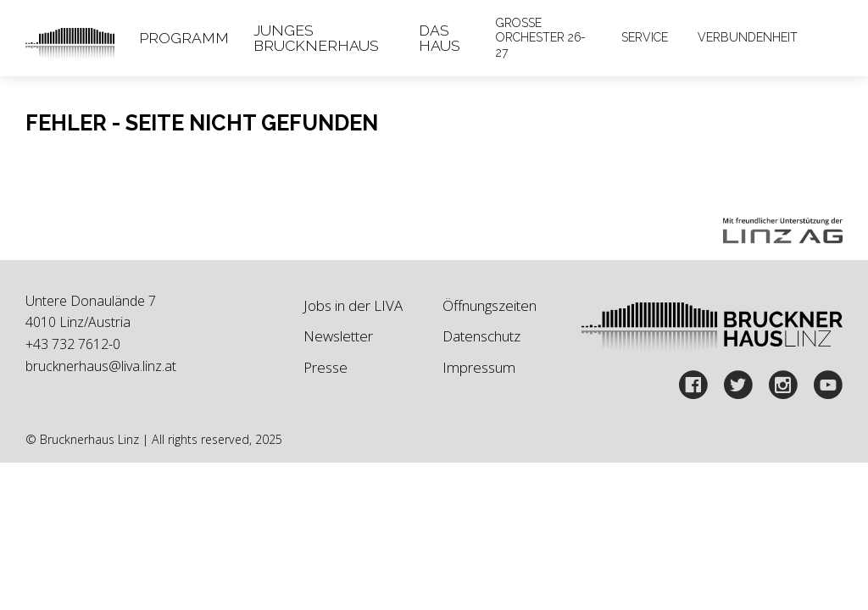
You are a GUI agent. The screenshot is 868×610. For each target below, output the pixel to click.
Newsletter (338, 336)
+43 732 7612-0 (73, 344)
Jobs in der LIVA (353, 305)
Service (645, 37)
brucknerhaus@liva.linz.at (101, 366)
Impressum (479, 367)
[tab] (184, 38)
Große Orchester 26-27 (541, 38)
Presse (325, 367)
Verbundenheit (748, 37)
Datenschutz (481, 336)
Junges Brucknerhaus (316, 38)
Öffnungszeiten (490, 305)
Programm (184, 38)
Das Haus (440, 38)
